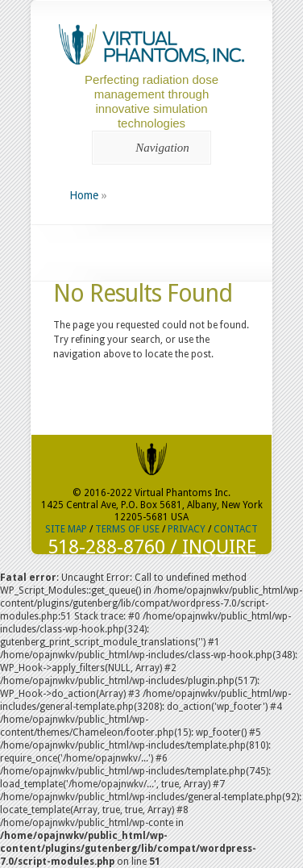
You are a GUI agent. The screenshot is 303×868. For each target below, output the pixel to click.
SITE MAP (66, 529)
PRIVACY (187, 529)
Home (84, 195)
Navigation (149, 148)
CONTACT (236, 529)
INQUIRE (219, 547)
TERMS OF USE (127, 529)
